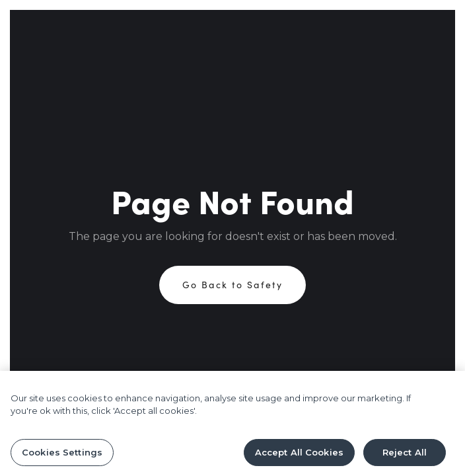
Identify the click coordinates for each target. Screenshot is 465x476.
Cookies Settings (62, 456)
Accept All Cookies (299, 456)
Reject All (405, 456)
